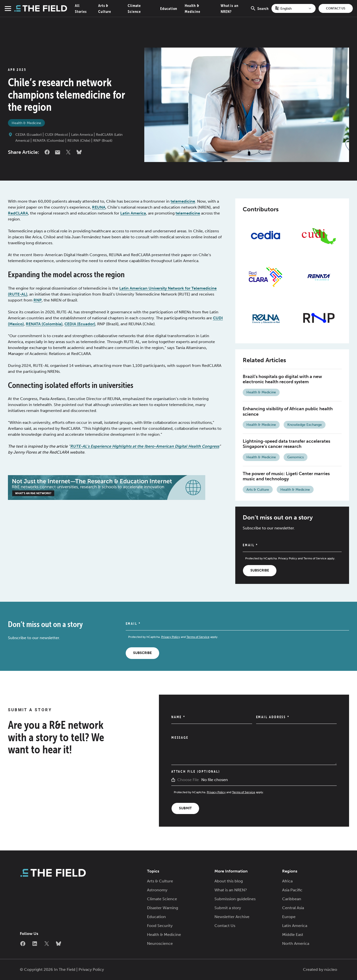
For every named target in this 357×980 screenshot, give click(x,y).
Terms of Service (315, 558)
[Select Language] (294, 8)
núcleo (331, 969)
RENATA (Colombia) (48, 141)
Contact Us (336, 8)
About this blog (229, 881)
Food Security (160, 926)
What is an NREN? (231, 890)
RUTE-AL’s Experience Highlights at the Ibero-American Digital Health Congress (145, 446)
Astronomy (157, 890)
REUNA (99, 207)
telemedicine (183, 201)
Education (169, 8)
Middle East (293, 935)
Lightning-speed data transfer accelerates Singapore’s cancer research (286, 444)
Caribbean (292, 899)
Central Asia (293, 908)
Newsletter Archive (232, 917)
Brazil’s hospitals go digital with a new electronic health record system (282, 379)
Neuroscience (160, 943)
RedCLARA (18, 213)
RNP (38, 300)
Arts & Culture (258, 490)
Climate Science (162, 899)
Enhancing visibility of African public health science (288, 411)
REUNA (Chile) (79, 141)
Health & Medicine (26, 123)
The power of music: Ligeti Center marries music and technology (286, 476)
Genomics (296, 457)
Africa (287, 881)
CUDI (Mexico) (56, 135)
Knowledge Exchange (305, 425)
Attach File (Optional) (196, 771)
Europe (289, 917)
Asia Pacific (292, 890)
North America (296, 943)
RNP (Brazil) (103, 141)
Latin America (82, 135)
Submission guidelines (235, 899)
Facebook (47, 152)
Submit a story (228, 908)
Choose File (188, 780)
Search (259, 11)
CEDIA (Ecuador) (29, 135)
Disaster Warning (163, 908)
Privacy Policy (288, 558)
